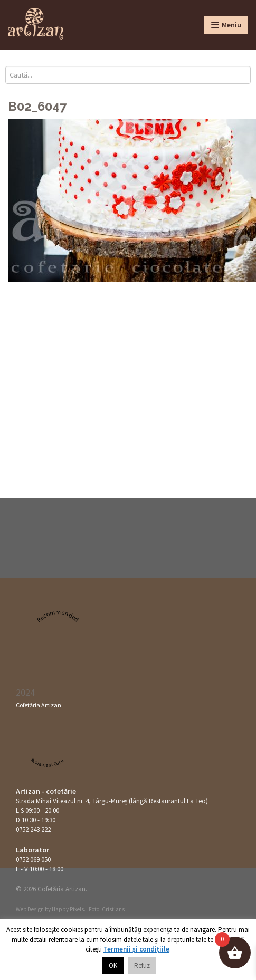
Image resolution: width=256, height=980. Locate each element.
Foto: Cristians (107, 909)
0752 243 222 (33, 829)
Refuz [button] (142, 965)
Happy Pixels (68, 909)
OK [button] (113, 965)
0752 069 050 (33, 859)
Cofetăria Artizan (39, 705)
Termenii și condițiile (136, 949)
